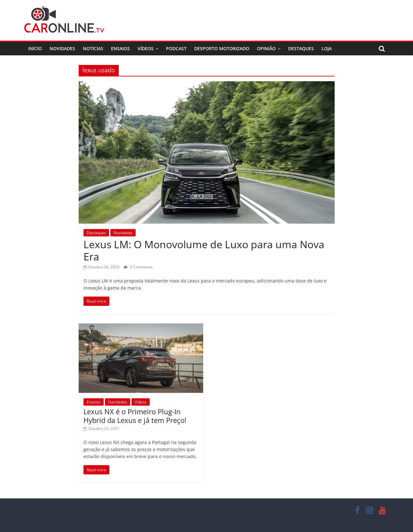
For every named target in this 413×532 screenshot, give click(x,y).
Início (35, 48)
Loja (327, 48)
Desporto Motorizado (222, 48)
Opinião (266, 48)
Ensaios (120, 48)
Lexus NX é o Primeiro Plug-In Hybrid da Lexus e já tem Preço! (135, 416)
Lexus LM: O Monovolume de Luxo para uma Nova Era (204, 250)
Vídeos (146, 48)
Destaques (301, 48)
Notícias (93, 48)
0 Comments (138, 267)
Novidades (62, 48)
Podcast (176, 48)
